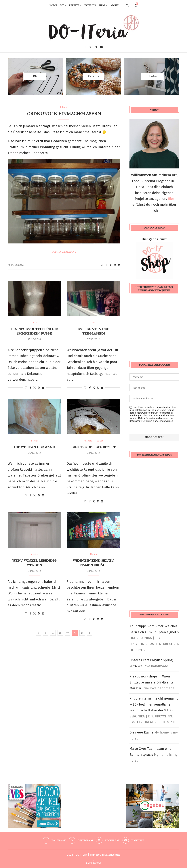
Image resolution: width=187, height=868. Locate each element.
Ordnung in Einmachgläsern (64, 114)
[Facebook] (85, 47)
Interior (90, 5)
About (114, 5)
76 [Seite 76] (60, 633)
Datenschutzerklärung (141, 421)
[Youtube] (101, 47)
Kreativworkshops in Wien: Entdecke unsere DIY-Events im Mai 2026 (154, 682)
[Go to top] (93, 863)
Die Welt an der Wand (35, 447)
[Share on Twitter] (111, 265)
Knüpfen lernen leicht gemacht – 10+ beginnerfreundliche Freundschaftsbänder (154, 704)
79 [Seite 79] (82, 633)
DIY (62, 5)
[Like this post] (102, 265)
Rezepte (74, 5)
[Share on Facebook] (107, 265)
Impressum (97, 855)
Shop (102, 5)
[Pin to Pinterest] (115, 265)
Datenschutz (112, 855)
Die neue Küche (141, 732)
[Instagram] (90, 47)
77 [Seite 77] (68, 633)
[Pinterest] (96, 47)
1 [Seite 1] (46, 633)
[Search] (127, 5)
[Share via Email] (119, 265)
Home (53, 5)
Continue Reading (64, 252)
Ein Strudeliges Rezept (93, 447)
